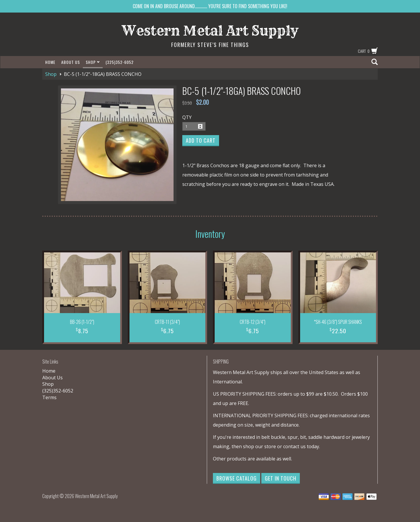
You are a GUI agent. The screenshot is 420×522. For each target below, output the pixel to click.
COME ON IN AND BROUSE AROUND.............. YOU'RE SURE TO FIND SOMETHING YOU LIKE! (210, 6)
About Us (71, 62)
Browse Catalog (237, 478)
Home (50, 62)
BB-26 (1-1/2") (82, 322)
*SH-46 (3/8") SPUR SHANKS (338, 322)
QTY (187, 117)
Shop (93, 62)
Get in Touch (281, 478)
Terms (49, 397)
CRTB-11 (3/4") (167, 322)
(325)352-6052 (120, 62)
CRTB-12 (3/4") (253, 322)
